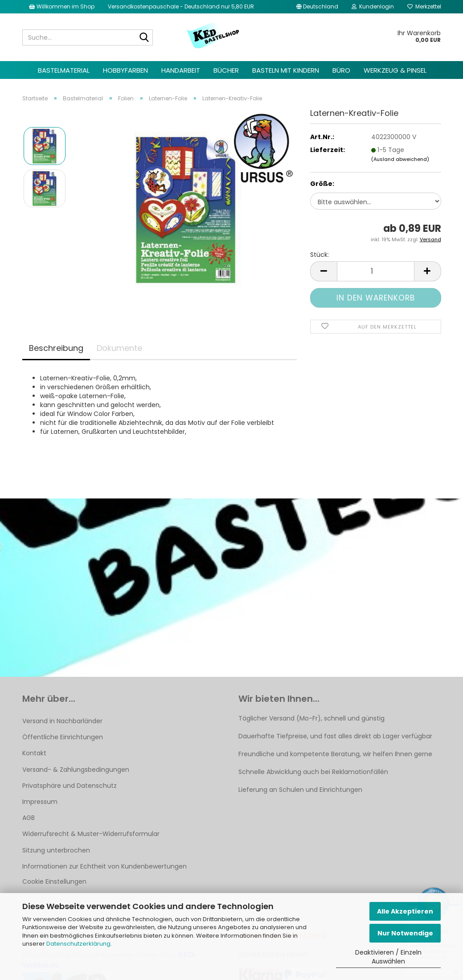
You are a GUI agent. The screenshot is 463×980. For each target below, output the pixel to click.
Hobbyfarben (125, 70)
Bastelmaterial (64, 70)
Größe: (322, 184)
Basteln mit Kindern (286, 70)
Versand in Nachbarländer (62, 721)
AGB (29, 818)
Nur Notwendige (405, 933)
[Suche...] (144, 38)
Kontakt (34, 753)
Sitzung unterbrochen (56, 850)
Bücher (226, 70)
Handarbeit (181, 70)
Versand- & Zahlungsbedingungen (76, 770)
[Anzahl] (375, 271)
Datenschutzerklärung (78, 944)
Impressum (40, 802)
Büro (341, 70)
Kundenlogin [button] (373, 6)
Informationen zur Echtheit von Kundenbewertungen (104, 866)
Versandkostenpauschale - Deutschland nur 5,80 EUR (181, 6)
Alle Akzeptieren (405, 911)
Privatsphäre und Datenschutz (70, 786)
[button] (317, 7)
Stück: (320, 255)
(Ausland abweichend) (400, 159)
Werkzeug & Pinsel (395, 70)
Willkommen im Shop (62, 6)
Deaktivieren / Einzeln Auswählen (388, 957)
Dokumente (119, 348)
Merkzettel (424, 6)
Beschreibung (56, 348)
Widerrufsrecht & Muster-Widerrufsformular (91, 834)
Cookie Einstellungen (54, 881)
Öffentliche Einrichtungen (63, 737)
